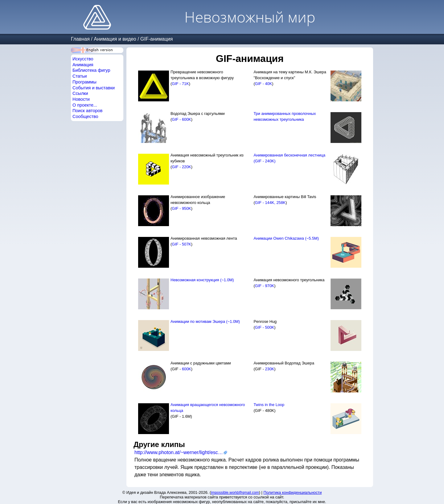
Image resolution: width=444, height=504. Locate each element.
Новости (81, 99)
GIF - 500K (265, 327)
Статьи (80, 76)
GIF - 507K (181, 244)
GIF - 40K (263, 84)
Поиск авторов (87, 111)
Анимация (83, 65)
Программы (84, 82)
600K (187, 369)
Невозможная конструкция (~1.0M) (202, 280)
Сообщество (85, 116)
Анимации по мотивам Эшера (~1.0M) (205, 321)
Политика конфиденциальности (293, 492)
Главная (80, 39)
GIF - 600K (181, 119)
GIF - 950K (181, 208)
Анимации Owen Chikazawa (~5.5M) (286, 238)
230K (269, 369)
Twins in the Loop (269, 405)
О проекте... (85, 105)
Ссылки (80, 93)
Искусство (83, 59)
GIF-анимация (156, 39)
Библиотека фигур (91, 70)
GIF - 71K (180, 84)
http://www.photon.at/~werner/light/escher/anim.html (181, 452)
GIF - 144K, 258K (270, 203)
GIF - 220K (181, 167)
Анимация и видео (115, 39)
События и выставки (94, 88)
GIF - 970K (265, 286)
